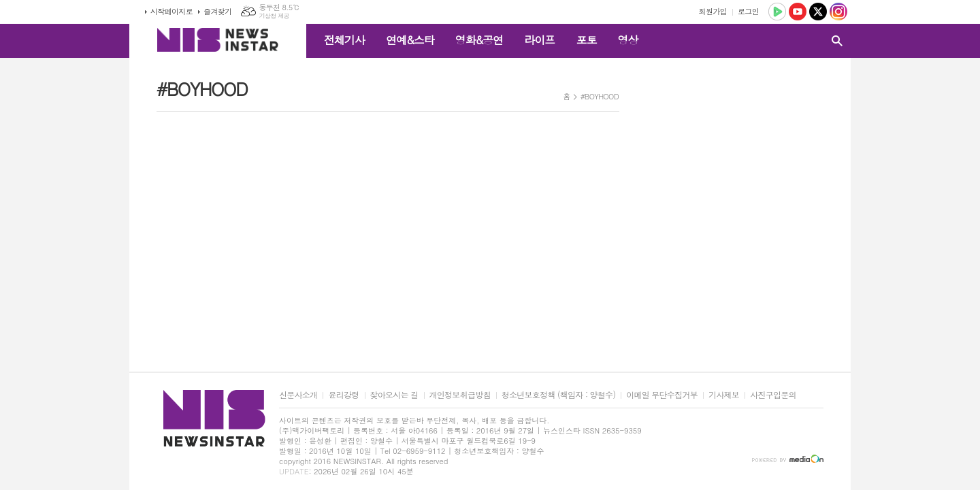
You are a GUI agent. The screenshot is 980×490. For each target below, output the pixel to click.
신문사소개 (298, 395)
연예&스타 (410, 40)
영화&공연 (479, 40)
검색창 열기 (837, 41)
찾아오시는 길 (394, 395)
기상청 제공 (274, 16)
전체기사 (344, 40)
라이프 (539, 40)
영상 (627, 40)
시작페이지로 (171, 11)
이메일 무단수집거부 (662, 395)
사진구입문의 (773, 395)
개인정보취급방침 (460, 395)
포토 (586, 40)
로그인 (748, 11)
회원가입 (713, 11)
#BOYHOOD (600, 96)
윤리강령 (343, 395)
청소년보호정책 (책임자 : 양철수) (558, 395)
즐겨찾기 (217, 11)
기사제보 (724, 395)
